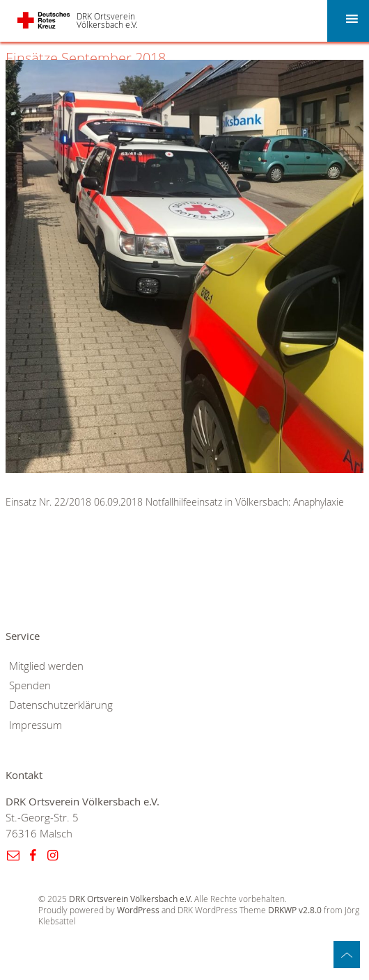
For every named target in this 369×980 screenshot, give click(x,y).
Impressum (36, 725)
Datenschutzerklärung (61, 705)
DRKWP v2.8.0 (295, 910)
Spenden (30, 685)
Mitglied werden (46, 666)
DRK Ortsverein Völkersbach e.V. (107, 20)
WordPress (138, 910)
